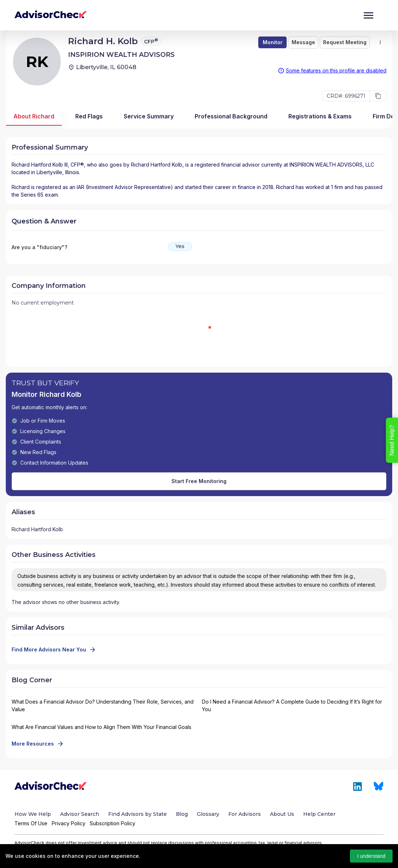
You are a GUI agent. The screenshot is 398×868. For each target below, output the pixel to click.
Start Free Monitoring (199, 481)
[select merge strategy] (380, 42)
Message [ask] (303, 42)
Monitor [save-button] (273, 42)
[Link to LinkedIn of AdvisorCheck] (357, 787)
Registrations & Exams (320, 116)
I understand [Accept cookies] (371, 856)
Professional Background (231, 116)
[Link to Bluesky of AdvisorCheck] (379, 787)
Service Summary (149, 116)
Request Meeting (345, 42)
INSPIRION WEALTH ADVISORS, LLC (332, 165)
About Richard (34, 116)
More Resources (37, 744)
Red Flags (89, 116)
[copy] (378, 96)
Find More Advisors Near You (53, 650)
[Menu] (369, 15)
